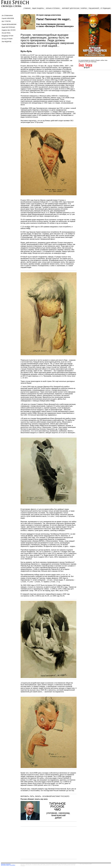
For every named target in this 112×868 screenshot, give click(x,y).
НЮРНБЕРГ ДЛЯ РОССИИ (70, 8)
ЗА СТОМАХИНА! (7, 16)
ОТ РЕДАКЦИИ (105, 8)
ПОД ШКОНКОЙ (94, 8)
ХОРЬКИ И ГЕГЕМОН (53, 8)
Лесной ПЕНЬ (6, 33)
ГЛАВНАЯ (27, 8)
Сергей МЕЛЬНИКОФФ (9, 24)
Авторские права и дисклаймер (8, 865)
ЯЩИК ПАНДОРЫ (38, 8)
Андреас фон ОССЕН (9, 30)
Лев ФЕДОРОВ (6, 42)
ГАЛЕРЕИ (84, 8)
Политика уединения (6, 864)
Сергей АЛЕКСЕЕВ (8, 18)
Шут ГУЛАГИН (6, 21)
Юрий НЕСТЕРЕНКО (8, 27)
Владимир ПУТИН (7, 36)
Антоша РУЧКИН (7, 39)
